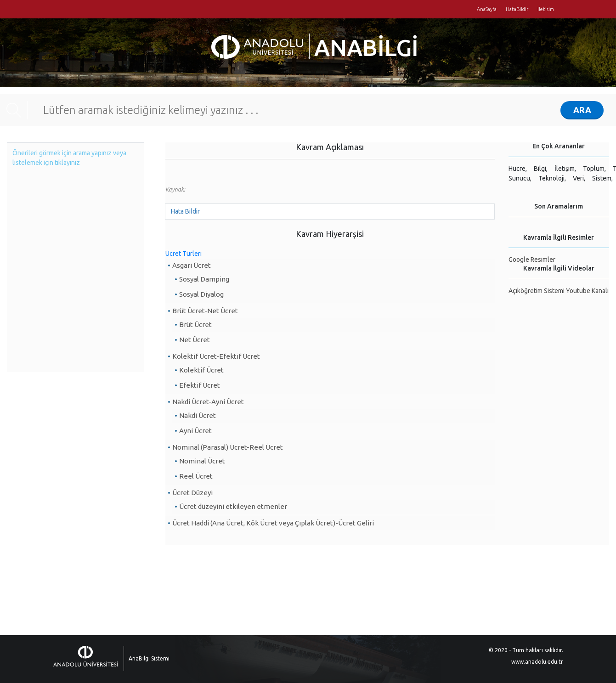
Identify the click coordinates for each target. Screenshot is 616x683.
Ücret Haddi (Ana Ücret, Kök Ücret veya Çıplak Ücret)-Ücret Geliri (273, 523)
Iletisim (546, 9)
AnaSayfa (487, 9)
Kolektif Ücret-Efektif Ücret (216, 356)
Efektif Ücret (200, 385)
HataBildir (517, 9)
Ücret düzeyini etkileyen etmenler (233, 506)
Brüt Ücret (195, 325)
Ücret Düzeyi (192, 493)
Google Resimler (532, 260)
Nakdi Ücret (198, 415)
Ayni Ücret (195, 431)
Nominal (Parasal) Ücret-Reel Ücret (228, 447)
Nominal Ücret (202, 461)
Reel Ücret (196, 476)
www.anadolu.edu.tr (537, 662)
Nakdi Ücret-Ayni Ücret (208, 402)
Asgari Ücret (192, 265)
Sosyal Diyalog (201, 294)
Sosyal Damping (204, 279)
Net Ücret (195, 340)
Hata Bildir (185, 211)
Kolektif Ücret (201, 370)
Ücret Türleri (184, 254)
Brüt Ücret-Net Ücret (205, 311)
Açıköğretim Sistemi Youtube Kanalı (559, 291)
